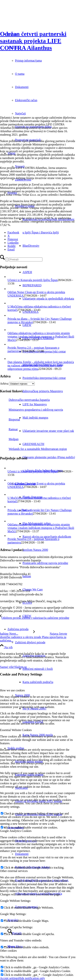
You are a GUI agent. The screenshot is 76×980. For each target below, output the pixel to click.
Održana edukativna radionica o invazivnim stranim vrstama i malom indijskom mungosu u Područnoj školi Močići (41, 337)
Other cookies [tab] (8, 951)
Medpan (9, 439)
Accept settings (9, 978)
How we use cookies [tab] (12, 690)
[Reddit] (12, 246)
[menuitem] (42, 404)
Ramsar (9, 429)
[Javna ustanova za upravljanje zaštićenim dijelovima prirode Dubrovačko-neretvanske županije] (28, 18)
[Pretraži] (26, 259)
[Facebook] (13, 232)
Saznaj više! (7, 667)
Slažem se (21, 667)
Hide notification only (32, 978)
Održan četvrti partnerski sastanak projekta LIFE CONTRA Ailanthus (33, 41)
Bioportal (10, 419)
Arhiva (4, 384)
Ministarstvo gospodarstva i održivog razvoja (32, 410)
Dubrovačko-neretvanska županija (25, 400)
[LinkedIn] (13, 243)
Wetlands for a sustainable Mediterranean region (33, 449)
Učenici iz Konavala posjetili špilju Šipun (33, 280)
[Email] (11, 249)
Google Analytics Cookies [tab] (16, 831)
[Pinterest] (13, 239)
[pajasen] (21, 111)
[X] (9, 236)
